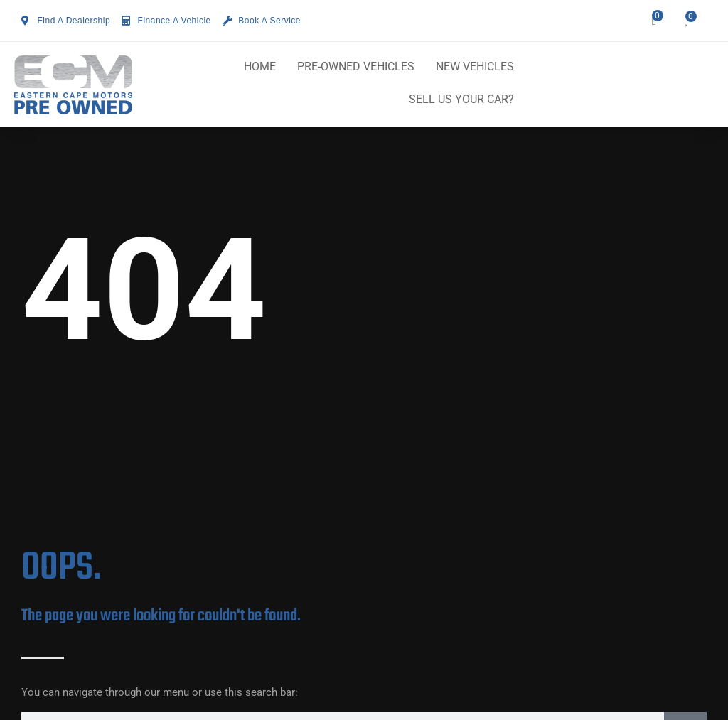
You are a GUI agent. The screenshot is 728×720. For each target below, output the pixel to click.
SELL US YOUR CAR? (461, 99)
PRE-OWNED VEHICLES (356, 66)
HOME (260, 66)
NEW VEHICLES (475, 66)
